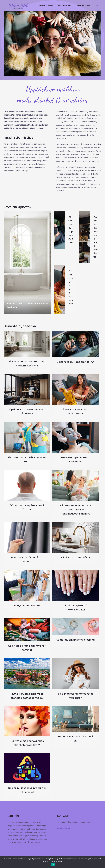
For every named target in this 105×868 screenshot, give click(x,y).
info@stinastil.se (64, 832)
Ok (53, 865)
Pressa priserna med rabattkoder (71, 293)
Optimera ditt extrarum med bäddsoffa (96, 239)
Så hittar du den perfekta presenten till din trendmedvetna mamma (76, 513)
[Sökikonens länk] (97, 6)
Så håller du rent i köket (75, 562)
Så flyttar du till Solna (27, 609)
